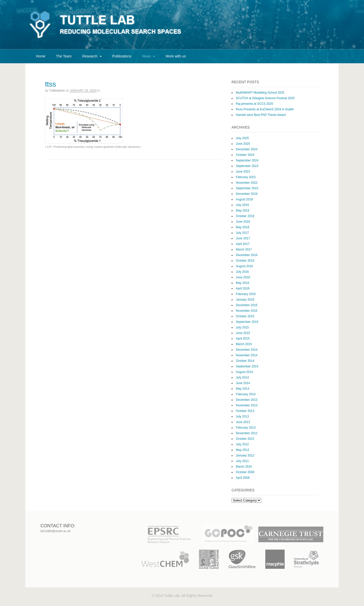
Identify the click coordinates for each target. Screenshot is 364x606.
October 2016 (245, 261)
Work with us (176, 56)
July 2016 (242, 272)
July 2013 (242, 416)
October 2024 (245, 155)
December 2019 (247, 194)
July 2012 (242, 444)
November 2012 (247, 433)
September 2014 (247, 366)
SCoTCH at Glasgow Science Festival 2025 (265, 98)
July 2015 (242, 327)
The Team (64, 56)
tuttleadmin (57, 91)
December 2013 (247, 400)
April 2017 (243, 244)
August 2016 (244, 266)
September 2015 (247, 322)
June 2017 (243, 238)
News (146, 56)
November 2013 (247, 405)
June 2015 (243, 333)
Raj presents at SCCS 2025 (254, 104)
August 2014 (244, 372)
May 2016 (243, 283)
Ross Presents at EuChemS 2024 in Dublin (265, 109)
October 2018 (245, 216)
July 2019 (242, 205)
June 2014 (243, 383)
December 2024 (247, 149)
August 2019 (244, 199)
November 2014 (247, 355)
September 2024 (247, 160)
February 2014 (246, 394)
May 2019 (243, 211)
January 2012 (245, 455)
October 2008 (245, 472)
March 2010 (244, 467)
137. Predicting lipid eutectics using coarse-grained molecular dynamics (93, 147)
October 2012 (245, 439)
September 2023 (247, 166)
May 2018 (243, 227)
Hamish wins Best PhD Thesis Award (261, 115)
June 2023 (243, 172)
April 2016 (243, 288)
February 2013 (246, 428)
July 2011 (242, 461)
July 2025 (242, 138)
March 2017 (244, 249)
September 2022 (247, 188)
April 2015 (243, 339)
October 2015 (245, 316)
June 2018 (243, 222)
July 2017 (242, 233)
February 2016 (246, 294)
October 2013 (245, 411)
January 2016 (245, 300)
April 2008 (243, 478)
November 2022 (247, 183)
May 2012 (243, 450)
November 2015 (247, 311)
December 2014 (247, 350)
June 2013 (243, 422)
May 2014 (243, 389)
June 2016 (243, 277)
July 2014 (242, 378)
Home (41, 56)
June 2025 (243, 144)
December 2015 (247, 305)
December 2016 (247, 255)
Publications (122, 56)
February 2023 (246, 177)
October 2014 (245, 361)
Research (90, 56)
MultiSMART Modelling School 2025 (260, 93)
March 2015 (244, 344)
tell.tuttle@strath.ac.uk (55, 531)
